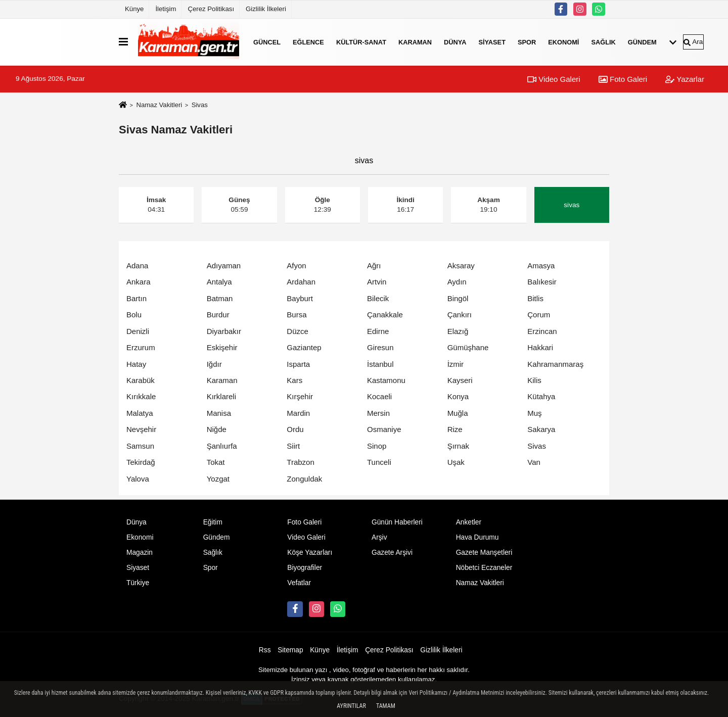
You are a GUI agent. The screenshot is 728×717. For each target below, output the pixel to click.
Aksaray (461, 266)
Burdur (218, 315)
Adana (137, 266)
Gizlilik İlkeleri (266, 9)
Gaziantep (304, 347)
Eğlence (308, 42)
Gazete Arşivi (392, 553)
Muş (534, 413)
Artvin (377, 282)
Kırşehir (300, 396)
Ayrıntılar (351, 706)
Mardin (298, 413)
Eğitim (213, 522)
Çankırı (460, 315)
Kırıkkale (141, 396)
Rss (265, 650)
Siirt (293, 446)
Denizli (138, 331)
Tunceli (379, 462)
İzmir (456, 364)
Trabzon (300, 462)
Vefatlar (299, 583)
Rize (455, 429)
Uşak (456, 462)
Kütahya (541, 396)
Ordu (295, 429)
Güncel (267, 42)
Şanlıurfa (222, 446)
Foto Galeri (623, 79)
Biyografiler (305, 568)
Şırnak (458, 446)
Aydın (457, 282)
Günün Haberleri (397, 522)
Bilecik (378, 298)
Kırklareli (221, 396)
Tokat (216, 462)
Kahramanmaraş (555, 364)
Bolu (134, 315)
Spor (527, 42)
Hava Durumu (477, 537)
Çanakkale (385, 315)
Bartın (136, 298)
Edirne (378, 331)
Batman (220, 298)
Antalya (219, 282)
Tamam (386, 706)
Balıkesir (542, 282)
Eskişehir (222, 347)
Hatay (136, 364)
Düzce (298, 331)
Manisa (219, 413)
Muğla (458, 413)
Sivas (537, 446)
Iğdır (214, 364)
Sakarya (541, 429)
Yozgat (218, 479)
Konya (458, 396)
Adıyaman (224, 266)
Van (534, 462)
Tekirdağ (141, 462)
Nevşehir (141, 429)
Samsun (140, 446)
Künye (134, 9)
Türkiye (138, 583)
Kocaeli (379, 396)
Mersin (378, 413)
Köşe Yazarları (310, 553)
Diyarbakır (224, 331)
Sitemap (290, 650)
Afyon (296, 266)
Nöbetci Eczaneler (484, 568)
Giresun (380, 347)
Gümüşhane (468, 347)
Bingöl (458, 298)
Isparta (298, 364)
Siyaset (492, 42)
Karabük (141, 380)
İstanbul (380, 364)
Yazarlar (685, 79)
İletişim (166, 9)
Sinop (377, 446)
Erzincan (542, 331)
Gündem (642, 42)
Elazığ (458, 331)
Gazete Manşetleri (484, 553)
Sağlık (603, 42)
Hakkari (540, 347)
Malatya (140, 413)
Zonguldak (304, 479)
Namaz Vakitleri (159, 105)
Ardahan (301, 282)
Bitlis (535, 298)
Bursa (297, 315)
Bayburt (300, 298)
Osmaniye (384, 429)
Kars (294, 380)
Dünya (455, 42)
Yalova (138, 479)
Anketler (469, 522)
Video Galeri (554, 79)
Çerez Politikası (211, 9)
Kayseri (460, 380)
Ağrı (374, 266)
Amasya (541, 266)
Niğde (217, 429)
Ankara (139, 282)
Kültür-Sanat (361, 42)
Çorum (539, 315)
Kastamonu (386, 380)
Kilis (534, 380)
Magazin (140, 553)
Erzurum (141, 347)
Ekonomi (563, 42)
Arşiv (379, 537)
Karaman (415, 42)
